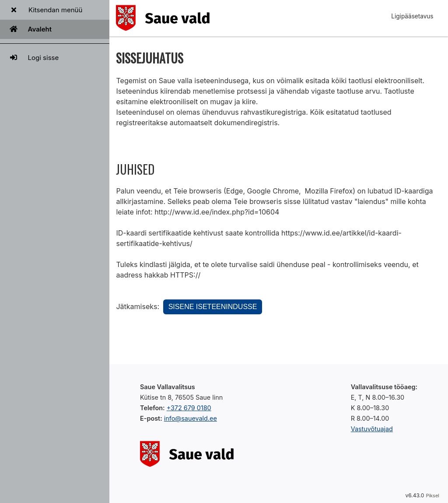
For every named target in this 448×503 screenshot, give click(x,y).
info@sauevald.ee (191, 418)
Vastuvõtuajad (372, 429)
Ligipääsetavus (412, 16)
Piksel (432, 496)
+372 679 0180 (189, 408)
